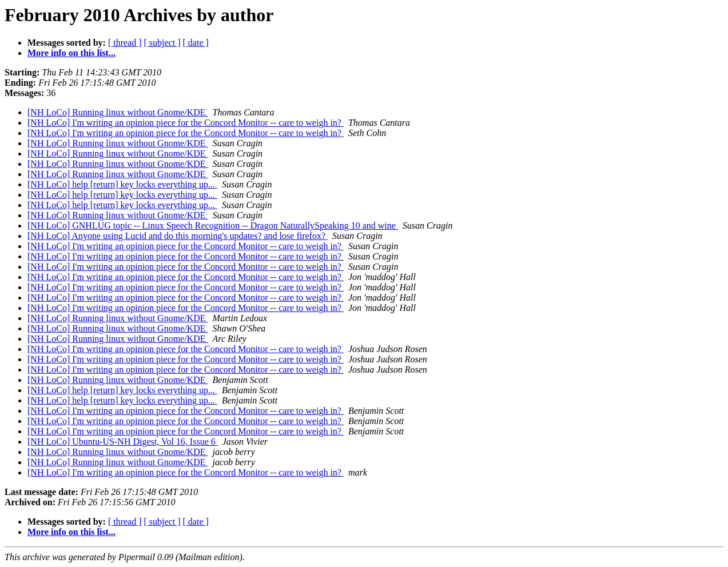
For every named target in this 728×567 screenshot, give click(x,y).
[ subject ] (162, 43)
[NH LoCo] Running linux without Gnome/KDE (118, 112)
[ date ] (196, 43)
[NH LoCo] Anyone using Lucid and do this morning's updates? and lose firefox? (178, 236)
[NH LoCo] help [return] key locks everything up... (122, 184)
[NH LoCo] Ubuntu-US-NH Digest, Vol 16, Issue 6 (123, 442)
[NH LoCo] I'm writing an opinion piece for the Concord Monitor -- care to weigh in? (186, 123)
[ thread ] (125, 43)
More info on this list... (71, 53)
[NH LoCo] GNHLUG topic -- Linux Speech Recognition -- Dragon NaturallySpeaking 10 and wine (213, 225)
